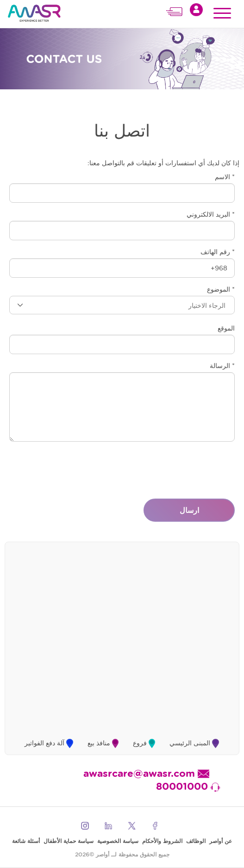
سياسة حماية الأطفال (69, 841)
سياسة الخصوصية (118, 841)
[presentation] (164, 467)
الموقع (226, 328)
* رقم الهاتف (218, 252)
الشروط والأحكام (162, 841)
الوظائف (196, 841)
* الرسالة (222, 366)
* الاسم (225, 177)
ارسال (189, 510)
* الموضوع (221, 289)
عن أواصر (221, 841)
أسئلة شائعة (26, 841)
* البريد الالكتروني (211, 214)
